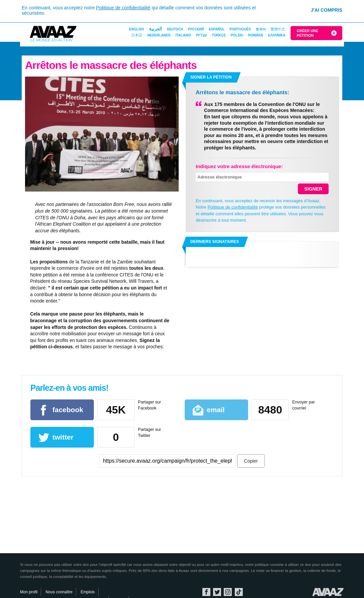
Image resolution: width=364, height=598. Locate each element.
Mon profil (29, 592)
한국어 (261, 29)
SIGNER (313, 189)
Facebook (206, 592)
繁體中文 (278, 29)
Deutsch (175, 29)
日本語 (137, 35)
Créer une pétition (307, 33)
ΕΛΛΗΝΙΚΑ (277, 35)
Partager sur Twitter (149, 433)
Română (256, 35)
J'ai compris (327, 10)
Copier (251, 461)
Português (240, 29)
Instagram (228, 592)
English (137, 29)
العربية (155, 29)
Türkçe (219, 35)
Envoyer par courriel (304, 405)
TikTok (239, 592)
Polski (237, 35)
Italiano (183, 35)
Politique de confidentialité (123, 8)
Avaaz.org (328, 592)
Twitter (217, 592)
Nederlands (159, 35)
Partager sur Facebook (149, 405)
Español (217, 29)
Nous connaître (59, 592)
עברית (202, 35)
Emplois (87, 592)
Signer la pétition (211, 77)
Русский (196, 29)
